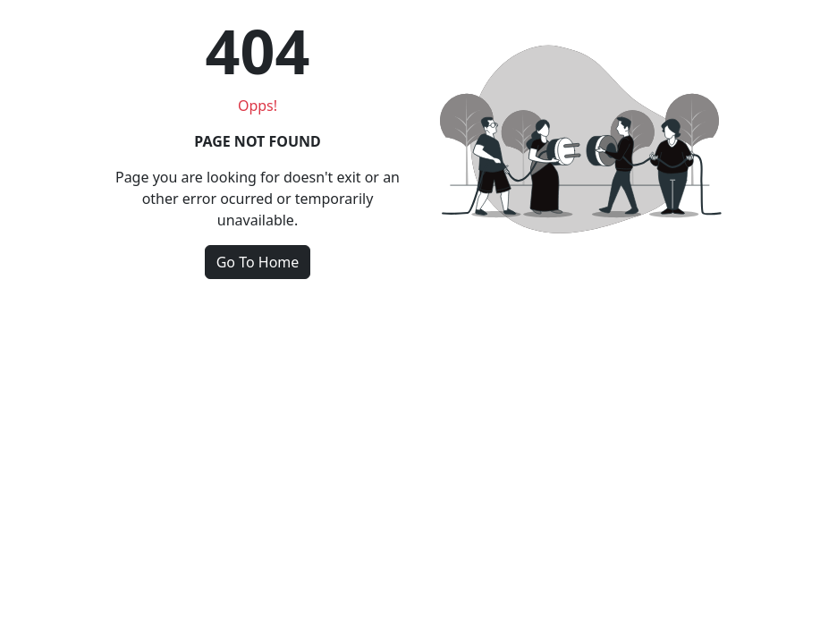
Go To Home (258, 262)
